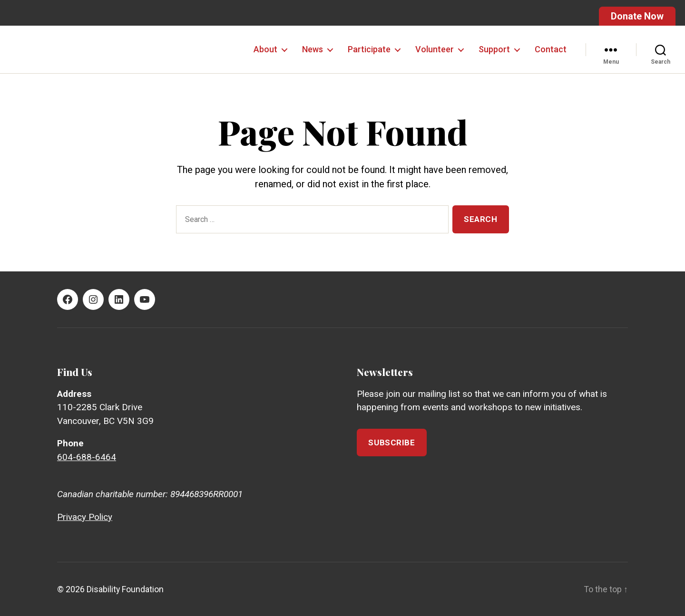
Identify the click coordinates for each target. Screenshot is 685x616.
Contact (551, 49)
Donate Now (637, 16)
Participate (369, 49)
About (265, 49)
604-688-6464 (87, 457)
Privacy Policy (85, 517)
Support (494, 49)
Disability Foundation (125, 589)
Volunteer (435, 49)
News (313, 49)
